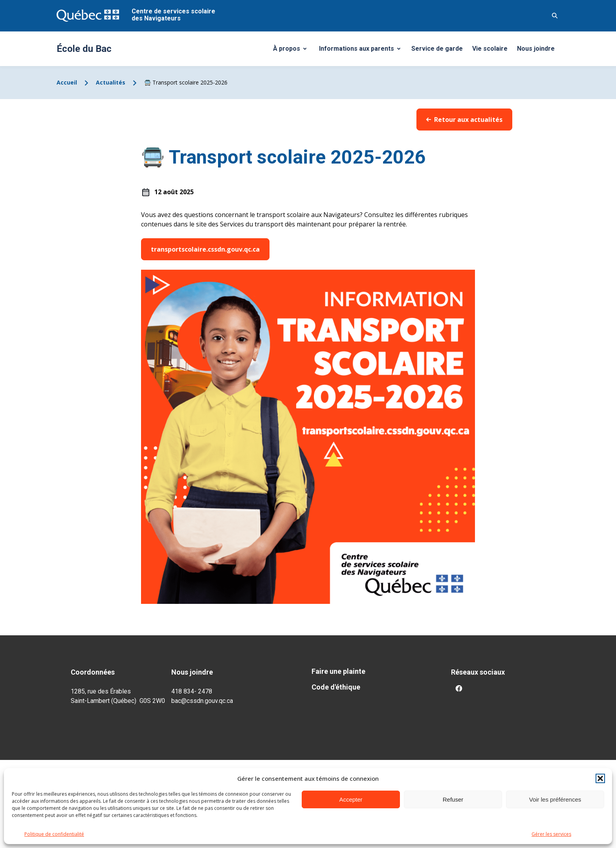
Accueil (67, 82)
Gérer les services (551, 834)
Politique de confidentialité (54, 834)
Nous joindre (536, 49)
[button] (600, 778)
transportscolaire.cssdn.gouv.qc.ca (205, 249)
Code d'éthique (336, 687)
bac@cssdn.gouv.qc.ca (202, 701)
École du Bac (84, 49)
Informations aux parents (361, 51)
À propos (293, 51)
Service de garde (437, 49)
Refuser (453, 799)
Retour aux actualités (464, 120)
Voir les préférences (555, 799)
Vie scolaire (490, 49)
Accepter (351, 799)
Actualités (111, 82)
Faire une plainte (338, 671)
